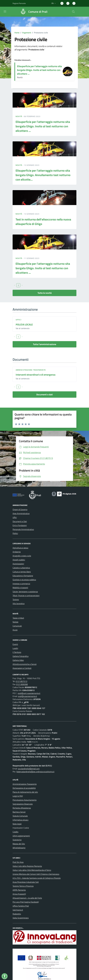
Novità (19, 116)
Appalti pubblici (19, 560)
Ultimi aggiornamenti (21, 836)
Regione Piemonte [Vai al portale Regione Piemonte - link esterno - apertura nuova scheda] (19, 3)
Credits (15, 832)
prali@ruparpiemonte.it (28, 696)
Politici (15, 533)
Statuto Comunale (20, 816)
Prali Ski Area (18, 862)
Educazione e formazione (23, 576)
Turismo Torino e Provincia (23, 886)
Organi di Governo (20, 509)
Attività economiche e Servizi (25, 664)
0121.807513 (21, 681)
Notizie (15, 622)
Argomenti (27, 33)
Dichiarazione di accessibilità (24, 788)
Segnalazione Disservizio (23, 804)
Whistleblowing (19, 848)
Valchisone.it (18, 910)
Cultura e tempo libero (22, 572)
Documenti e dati (45, 394)
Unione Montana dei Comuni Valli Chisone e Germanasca (36, 874)
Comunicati (17, 626)
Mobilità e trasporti (20, 588)
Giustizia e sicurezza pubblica (24, 580)
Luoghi (15, 648)
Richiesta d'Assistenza (22, 808)
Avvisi (15, 630)
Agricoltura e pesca (20, 548)
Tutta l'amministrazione (45, 344)
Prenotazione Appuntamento (25, 800)
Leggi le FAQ (18, 796)
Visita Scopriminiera (21, 918)
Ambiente (17, 552)
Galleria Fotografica (21, 656)
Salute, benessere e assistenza (25, 592)
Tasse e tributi (18, 618)
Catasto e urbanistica (21, 568)
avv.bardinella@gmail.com (29, 769)
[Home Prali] (33, 12)
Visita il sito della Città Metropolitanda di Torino (32, 870)
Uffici (19, 320)
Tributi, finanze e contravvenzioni (26, 596)
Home (17, 33)
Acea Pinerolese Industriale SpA (26, 882)
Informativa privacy (21, 820)
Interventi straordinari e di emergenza (36, 375)
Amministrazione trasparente (31, 370)
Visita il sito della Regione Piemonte (27, 866)
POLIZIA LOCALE (24, 324)
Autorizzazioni (18, 564)
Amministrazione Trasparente (25, 784)
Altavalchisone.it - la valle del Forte (27, 898)
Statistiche (17, 840)
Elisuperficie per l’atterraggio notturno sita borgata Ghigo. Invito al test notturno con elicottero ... (39, 70)
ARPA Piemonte (19, 890)
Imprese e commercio (21, 584)
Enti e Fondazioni (20, 525)
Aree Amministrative (21, 513)
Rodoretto (17, 914)
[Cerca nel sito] (73, 12)
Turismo (16, 599)
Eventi (15, 644)
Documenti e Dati (20, 521)
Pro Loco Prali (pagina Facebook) (26, 902)
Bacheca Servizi (19, 812)
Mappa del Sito (19, 844)
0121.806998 (22, 684)
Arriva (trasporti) (19, 894)
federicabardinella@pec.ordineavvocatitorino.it (35, 772)
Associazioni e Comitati (22, 668)
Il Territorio (17, 652)
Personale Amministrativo (23, 529)
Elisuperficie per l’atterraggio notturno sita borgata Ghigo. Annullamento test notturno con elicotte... (43, 175)
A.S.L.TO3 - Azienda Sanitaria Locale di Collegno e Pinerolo (37, 878)
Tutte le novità (45, 293)
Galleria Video (18, 660)
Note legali (17, 824)
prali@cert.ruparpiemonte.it (29, 693)
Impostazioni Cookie (21, 828)
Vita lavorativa (19, 603)
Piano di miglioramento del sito (25, 792)
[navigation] (5, 11)
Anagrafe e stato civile (22, 556)
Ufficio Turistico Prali (21, 906)
